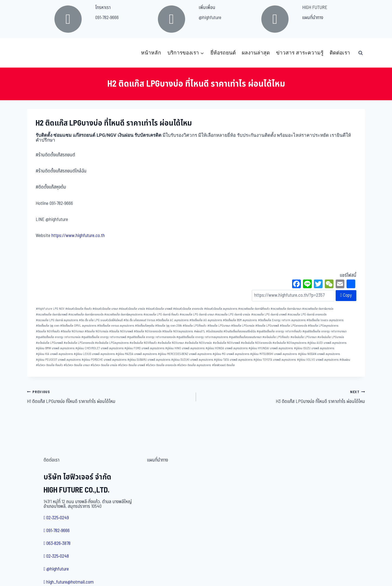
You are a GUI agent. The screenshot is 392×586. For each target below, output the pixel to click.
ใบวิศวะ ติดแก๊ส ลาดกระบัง (161, 365)
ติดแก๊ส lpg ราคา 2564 (169, 326)
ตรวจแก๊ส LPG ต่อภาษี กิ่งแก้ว (161, 315)
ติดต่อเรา (340, 53)
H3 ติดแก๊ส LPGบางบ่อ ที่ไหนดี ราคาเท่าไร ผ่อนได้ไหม (283, 397)
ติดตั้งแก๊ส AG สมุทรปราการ (206, 320)
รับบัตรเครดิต (214, 331)
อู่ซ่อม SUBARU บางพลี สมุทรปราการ (149, 360)
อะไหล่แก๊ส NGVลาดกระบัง (256, 343)
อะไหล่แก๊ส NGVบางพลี (226, 343)
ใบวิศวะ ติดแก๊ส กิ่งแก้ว (49, 365)
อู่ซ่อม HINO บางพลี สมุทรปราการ (185, 348)
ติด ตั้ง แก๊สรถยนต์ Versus (139, 320)
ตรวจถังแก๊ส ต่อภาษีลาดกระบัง (86, 315)
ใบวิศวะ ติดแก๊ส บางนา (77, 365)
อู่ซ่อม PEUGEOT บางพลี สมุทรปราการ (58, 360)
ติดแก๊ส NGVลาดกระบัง (148, 331)
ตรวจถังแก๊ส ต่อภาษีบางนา (286, 309)
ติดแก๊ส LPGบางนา (219, 326)
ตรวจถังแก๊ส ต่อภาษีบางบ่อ (318, 309)
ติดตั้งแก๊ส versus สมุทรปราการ (116, 326)
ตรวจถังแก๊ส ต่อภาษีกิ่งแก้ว (254, 309)
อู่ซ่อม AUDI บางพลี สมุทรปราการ (327, 343)
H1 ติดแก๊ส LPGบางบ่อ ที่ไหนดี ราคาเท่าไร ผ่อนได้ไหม (109, 397)
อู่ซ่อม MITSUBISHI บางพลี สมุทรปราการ (274, 354)
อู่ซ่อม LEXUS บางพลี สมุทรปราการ (94, 354)
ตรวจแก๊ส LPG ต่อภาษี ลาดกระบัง (307, 315)
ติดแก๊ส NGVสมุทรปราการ (178, 331)
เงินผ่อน (345, 360)
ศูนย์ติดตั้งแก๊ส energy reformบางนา (324, 331)
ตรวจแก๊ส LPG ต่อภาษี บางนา (197, 315)
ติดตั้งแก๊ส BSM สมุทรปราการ (240, 320)
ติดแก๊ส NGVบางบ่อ (97, 331)
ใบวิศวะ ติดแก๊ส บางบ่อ (104, 365)
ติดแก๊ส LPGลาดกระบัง (293, 326)
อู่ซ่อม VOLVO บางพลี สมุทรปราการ (318, 360)
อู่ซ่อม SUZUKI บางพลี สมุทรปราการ (192, 360)
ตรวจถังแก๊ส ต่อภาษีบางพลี (52, 315)
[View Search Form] (360, 53)
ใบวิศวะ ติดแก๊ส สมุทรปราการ (194, 365)
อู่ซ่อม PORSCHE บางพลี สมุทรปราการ (104, 360)
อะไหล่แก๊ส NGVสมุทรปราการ (290, 343)
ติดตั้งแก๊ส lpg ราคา (48, 326)
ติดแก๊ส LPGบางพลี (267, 326)
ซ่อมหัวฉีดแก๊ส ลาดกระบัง (188, 309)
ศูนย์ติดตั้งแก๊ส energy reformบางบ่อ (58, 337)
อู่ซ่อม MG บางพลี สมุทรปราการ (231, 354)
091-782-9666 (107, 18)
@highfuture (210, 18)
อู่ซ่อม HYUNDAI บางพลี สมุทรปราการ (271, 348)
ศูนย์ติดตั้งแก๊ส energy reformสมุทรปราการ (202, 337)
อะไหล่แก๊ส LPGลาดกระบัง (79, 343)
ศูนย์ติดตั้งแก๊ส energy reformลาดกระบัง (151, 337)
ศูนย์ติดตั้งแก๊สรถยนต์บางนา (245, 337)
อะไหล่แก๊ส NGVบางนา (171, 343)
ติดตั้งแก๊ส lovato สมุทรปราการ (325, 320)
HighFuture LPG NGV (50, 309)
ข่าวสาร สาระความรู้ (300, 53)
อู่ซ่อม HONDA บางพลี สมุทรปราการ (227, 348)
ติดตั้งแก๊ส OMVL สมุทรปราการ (78, 326)
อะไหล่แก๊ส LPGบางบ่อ (331, 337)
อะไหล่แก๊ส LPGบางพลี (49, 343)
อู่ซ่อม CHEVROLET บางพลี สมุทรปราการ (99, 348)
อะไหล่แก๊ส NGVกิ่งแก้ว (143, 343)
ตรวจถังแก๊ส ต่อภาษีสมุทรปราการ (123, 315)
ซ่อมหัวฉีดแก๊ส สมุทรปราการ (221, 309)
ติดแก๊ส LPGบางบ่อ (243, 326)
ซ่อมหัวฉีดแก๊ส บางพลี (159, 309)
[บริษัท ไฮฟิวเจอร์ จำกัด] (39, 53)
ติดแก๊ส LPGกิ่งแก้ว (195, 326)
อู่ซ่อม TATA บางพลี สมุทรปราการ (233, 360)
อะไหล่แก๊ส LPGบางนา (304, 337)
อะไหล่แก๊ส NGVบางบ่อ (198, 343)
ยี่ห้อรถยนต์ (223, 53)
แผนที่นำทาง (313, 18)
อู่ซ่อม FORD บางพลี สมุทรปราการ (144, 348)
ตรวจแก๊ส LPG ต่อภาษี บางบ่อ (233, 315)
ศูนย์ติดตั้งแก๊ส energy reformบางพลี (104, 337)
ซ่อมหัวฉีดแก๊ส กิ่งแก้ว (79, 309)
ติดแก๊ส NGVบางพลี (121, 331)
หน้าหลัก (151, 53)
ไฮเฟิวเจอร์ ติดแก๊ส (223, 365)
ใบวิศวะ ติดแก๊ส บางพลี (132, 365)
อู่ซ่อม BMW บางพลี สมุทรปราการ (55, 348)
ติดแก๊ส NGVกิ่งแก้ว (48, 331)
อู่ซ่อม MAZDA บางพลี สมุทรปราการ (136, 354)
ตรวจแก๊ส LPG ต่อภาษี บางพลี (269, 315)
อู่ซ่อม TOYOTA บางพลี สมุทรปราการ (275, 360)
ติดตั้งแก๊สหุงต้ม (145, 326)
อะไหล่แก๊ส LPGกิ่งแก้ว (276, 337)
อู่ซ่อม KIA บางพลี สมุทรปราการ (54, 354)
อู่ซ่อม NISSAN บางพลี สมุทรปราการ (319, 354)
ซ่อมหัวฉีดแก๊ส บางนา (105, 309)
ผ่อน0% (200, 331)
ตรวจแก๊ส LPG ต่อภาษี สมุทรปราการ (57, 320)
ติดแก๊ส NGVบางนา (72, 331)
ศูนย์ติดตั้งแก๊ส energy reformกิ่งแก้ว (279, 331)
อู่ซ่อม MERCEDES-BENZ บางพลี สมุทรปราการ (185, 354)
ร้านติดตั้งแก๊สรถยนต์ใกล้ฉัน (240, 331)
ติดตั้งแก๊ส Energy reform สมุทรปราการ (282, 320)
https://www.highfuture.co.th (78, 236)
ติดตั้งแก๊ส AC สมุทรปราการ (172, 320)
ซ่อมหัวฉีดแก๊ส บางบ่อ (132, 309)
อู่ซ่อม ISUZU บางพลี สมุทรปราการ (314, 348)
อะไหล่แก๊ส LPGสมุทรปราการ (112, 343)
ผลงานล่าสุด (256, 53)
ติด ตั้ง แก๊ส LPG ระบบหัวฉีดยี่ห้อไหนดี (101, 320)
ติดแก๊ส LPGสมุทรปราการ (323, 326)
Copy (346, 295)
